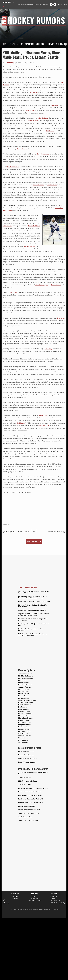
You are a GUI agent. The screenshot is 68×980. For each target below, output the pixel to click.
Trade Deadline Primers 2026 (29, 813)
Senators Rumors (24, 736)
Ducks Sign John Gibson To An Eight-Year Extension (17, 532)
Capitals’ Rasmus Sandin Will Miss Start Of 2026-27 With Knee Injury (34, 614)
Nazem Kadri (59, 208)
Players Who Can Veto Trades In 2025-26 (33, 788)
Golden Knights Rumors (27, 700)
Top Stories (24, 587)
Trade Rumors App (25, 817)
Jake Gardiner (7, 210)
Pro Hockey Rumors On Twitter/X (30, 799)
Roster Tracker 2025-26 (27, 806)
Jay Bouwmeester (13, 167)
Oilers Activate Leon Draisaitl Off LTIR (32, 610)
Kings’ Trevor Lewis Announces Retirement (34, 601)
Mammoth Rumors (25, 716)
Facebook (54, 900)
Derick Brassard (44, 426)
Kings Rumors (23, 709)
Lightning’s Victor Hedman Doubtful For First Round (33, 606)
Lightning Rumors (25, 714)
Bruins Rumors (24, 683)
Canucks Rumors (24, 687)
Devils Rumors (24, 691)
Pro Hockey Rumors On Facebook (30, 795)
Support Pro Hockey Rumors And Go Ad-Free (33, 773)
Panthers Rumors (25, 722)
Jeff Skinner (50, 131)
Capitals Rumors (24, 689)
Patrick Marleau (30, 246)
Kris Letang (48, 349)
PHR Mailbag (6, 525)
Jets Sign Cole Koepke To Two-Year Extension (31, 630)
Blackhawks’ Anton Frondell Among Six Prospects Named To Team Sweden (32, 597)
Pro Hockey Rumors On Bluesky (30, 792)
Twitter (54, 898)
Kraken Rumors (24, 711)
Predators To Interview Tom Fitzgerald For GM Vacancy (33, 619)
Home (5, 44)
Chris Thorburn (39, 185)
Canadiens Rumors (25, 685)
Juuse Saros (54, 105)
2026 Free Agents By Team (28, 781)
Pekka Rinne (30, 110)
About (20, 44)
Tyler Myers (61, 318)
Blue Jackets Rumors (26, 678)
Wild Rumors (23, 742)
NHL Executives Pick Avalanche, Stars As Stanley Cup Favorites (33, 635)
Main (34, 531)
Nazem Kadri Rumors (26, 755)
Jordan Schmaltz (23, 149)
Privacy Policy (35, 898)
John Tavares (7, 226)
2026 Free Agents (24, 777)
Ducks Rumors (24, 694)
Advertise (30, 44)
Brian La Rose (10, 63)
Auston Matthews (34, 226)
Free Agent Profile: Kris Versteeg (56, 532)
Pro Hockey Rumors (9, 16)
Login (65, 4)
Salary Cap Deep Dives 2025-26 (29, 810)
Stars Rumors (23, 740)
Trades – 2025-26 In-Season (28, 820)
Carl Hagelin (21, 423)
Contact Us (50, 45)
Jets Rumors (23, 707)
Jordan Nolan (52, 185)
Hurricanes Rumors (25, 703)
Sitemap (15, 896)
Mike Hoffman (43, 118)
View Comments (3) (34, 541)
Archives (40, 44)
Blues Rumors (23, 680)
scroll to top (62, 902)
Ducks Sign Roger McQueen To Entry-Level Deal (34, 625)
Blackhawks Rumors (26, 676)
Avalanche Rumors (25, 674)
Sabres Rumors (24, 733)
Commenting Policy (34, 900)
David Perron (33, 92)
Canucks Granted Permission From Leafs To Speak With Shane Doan (34, 4)
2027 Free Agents (24, 785)
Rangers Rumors (24, 729)
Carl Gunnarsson (43, 154)
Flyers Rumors (24, 698)
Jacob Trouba (13, 292)
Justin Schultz (43, 415)
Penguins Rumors (25, 725)
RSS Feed (54, 902)
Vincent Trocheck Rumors (28, 758)
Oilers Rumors (23, 720)
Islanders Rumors (25, 705)
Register (60, 4)
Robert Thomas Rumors (27, 762)
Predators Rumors (25, 727)
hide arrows (6, 902)
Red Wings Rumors (25, 731)
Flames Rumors (24, 696)
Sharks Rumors (24, 738)
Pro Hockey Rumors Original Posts (31, 803)
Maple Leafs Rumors (26, 718)
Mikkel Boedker (33, 121)
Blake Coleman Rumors (27, 751)
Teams (12, 44)
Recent (34, 587)
